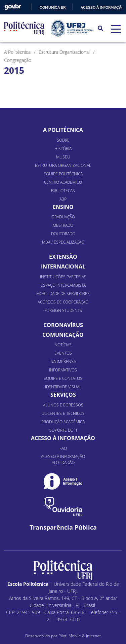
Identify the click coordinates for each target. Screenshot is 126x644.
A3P (63, 199)
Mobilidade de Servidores (63, 294)
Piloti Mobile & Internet (80, 636)
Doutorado (63, 234)
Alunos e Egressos (63, 405)
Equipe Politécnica (63, 174)
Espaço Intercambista (63, 285)
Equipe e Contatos (63, 378)
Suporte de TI (63, 430)
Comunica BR (53, 7)
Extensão (63, 257)
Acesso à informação (102, 7)
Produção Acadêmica (63, 422)
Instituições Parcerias (63, 277)
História (63, 149)
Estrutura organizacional (63, 165)
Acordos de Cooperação (63, 302)
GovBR (13, 7)
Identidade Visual (63, 387)
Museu (63, 157)
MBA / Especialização (63, 242)
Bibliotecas (63, 191)
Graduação (63, 217)
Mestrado (63, 225)
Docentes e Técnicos (63, 413)
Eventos (63, 353)
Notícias (63, 345)
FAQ (63, 448)
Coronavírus (63, 325)
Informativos (63, 370)
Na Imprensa (63, 362)
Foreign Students (63, 310)
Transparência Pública (63, 527)
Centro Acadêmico (63, 182)
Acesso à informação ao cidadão (63, 459)
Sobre (63, 140)
